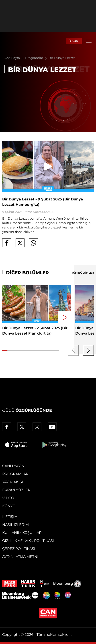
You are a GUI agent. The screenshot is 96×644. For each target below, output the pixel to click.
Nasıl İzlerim (15, 525)
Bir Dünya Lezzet (62, 58)
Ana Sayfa (15, 58)
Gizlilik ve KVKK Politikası (28, 541)
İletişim (10, 517)
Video (8, 498)
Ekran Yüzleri (17, 490)
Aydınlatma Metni (20, 557)
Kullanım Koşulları (22, 533)
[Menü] (89, 41)
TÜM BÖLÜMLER (83, 273)
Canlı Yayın (13, 466)
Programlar (37, 58)
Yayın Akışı (13, 482)
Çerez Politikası (19, 549)
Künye (9, 506)
